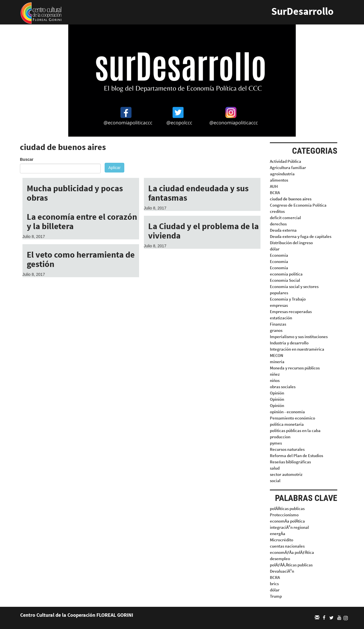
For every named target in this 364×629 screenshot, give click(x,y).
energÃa (278, 534)
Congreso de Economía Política (298, 205)
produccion (280, 437)
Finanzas (278, 324)
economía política (286, 274)
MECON (277, 355)
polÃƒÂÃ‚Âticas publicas (291, 565)
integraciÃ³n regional (289, 527)
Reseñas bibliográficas (290, 462)
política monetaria (287, 424)
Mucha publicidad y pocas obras (75, 193)
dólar (275, 249)
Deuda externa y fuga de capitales (301, 236)
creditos (277, 211)
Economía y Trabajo (288, 299)
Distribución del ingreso (291, 243)
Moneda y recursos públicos (295, 368)
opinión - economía (287, 412)
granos (276, 330)
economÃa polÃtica (287, 521)
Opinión (277, 393)
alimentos (279, 180)
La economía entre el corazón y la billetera (82, 221)
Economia (279, 255)
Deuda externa (283, 230)
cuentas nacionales (287, 546)
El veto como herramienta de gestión (81, 259)
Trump (276, 596)
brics (274, 584)
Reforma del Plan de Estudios (296, 456)
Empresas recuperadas (291, 312)
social (275, 481)
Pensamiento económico (292, 418)
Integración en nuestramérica (297, 349)
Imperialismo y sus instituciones (299, 337)
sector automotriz (286, 474)
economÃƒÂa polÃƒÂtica (292, 552)
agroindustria (282, 174)
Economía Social (285, 280)
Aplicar (114, 168)
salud (275, 468)
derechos (278, 224)
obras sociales (283, 387)
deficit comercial (285, 218)
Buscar (27, 159)
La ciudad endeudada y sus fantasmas (198, 193)
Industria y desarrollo (289, 343)
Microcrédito (282, 540)
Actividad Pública (286, 161)
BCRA (275, 193)
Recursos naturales (287, 449)
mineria (277, 362)
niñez (275, 374)
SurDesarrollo (302, 11)
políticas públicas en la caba (295, 430)
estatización (281, 318)
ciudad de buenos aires (291, 199)
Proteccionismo (284, 515)
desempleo (280, 559)
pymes (276, 443)
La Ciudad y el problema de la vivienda (203, 231)
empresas (279, 305)
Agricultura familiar (288, 167)
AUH (274, 186)
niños (275, 380)
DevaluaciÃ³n (282, 571)
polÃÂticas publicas (287, 508)
